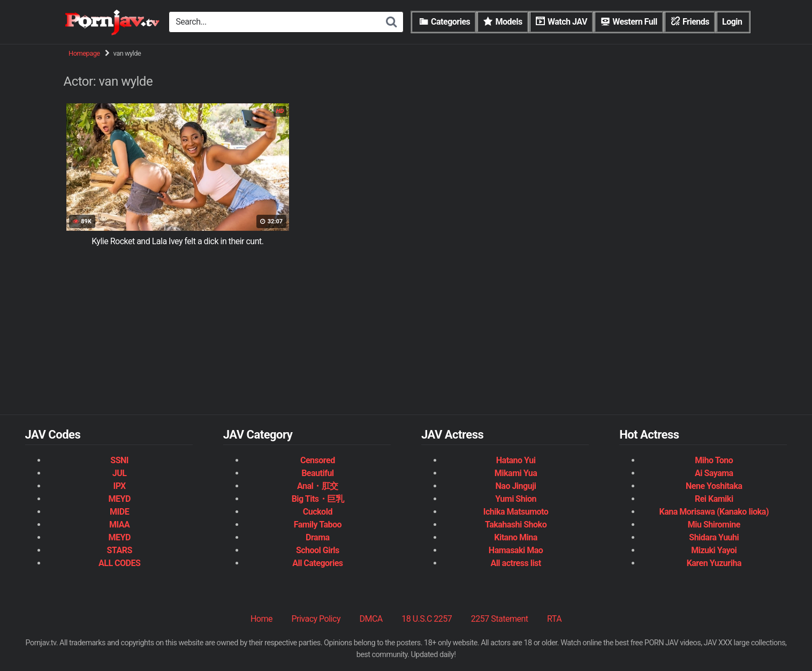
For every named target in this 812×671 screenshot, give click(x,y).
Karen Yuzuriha (714, 563)
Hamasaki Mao (516, 550)
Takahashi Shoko (516, 525)
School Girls (318, 550)
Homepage (84, 53)
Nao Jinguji (516, 486)
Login (732, 22)
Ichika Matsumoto (516, 512)
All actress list (515, 563)
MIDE (119, 512)
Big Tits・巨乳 (318, 499)
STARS (119, 550)
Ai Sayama (714, 473)
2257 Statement (500, 619)
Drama (317, 537)
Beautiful (317, 473)
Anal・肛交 (318, 486)
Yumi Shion (516, 499)
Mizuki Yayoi (714, 550)
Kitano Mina (516, 537)
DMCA (371, 619)
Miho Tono (714, 460)
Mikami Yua (516, 473)
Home (261, 619)
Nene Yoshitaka (714, 486)
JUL (120, 473)
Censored (318, 460)
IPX (119, 486)
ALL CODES (119, 563)
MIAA (119, 525)
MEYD (119, 499)
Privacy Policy (316, 619)
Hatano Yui (516, 460)
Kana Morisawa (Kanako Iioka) (714, 512)
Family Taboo (318, 525)
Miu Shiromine (714, 525)
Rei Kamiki (714, 499)
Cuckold (318, 512)
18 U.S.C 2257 (427, 619)
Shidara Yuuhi (714, 537)
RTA (554, 619)
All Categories (317, 563)
